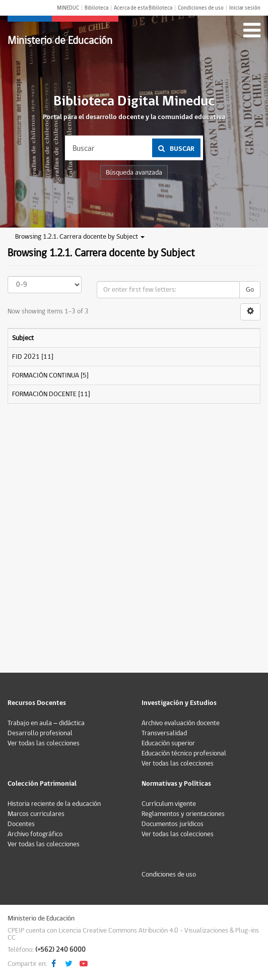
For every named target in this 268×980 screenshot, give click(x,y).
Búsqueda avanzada (134, 173)
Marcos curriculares (36, 814)
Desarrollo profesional (40, 733)
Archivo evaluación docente (181, 723)
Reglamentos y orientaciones (183, 814)
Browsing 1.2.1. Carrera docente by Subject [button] (80, 237)
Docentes (21, 824)
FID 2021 (26, 357)
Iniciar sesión (245, 8)
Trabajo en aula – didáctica (46, 723)
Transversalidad (164, 733)
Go (250, 290)
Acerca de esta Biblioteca (143, 8)
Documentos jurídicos (173, 824)
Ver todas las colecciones (44, 743)
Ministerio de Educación (60, 41)
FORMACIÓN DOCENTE (44, 394)
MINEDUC (68, 8)
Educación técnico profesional (184, 753)
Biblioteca (96, 8)
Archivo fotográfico (35, 834)
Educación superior (168, 743)
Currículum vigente (169, 804)
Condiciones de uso (201, 8)
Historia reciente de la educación (54, 804)
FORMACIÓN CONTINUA (46, 375)
